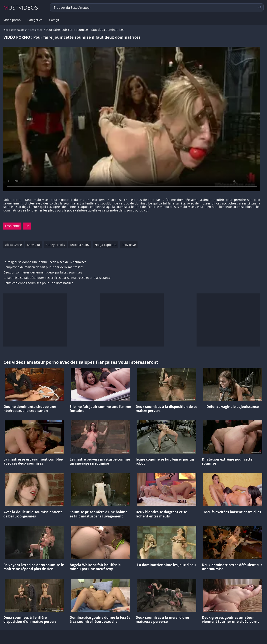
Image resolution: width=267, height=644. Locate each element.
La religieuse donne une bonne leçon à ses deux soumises (45, 262)
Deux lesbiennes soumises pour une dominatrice (38, 283)
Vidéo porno (12, 20)
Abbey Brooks (55, 245)
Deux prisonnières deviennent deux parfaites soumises (43, 273)
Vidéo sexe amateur (15, 30)
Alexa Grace (13, 245)
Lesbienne (36, 30)
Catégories (35, 20)
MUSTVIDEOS (21, 8)
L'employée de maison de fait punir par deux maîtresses (44, 267)
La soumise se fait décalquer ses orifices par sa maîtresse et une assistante (57, 278)
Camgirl (55, 20)
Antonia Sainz (80, 245)
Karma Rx (34, 245)
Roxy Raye (129, 245)
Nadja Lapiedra (106, 245)
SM (27, 226)
